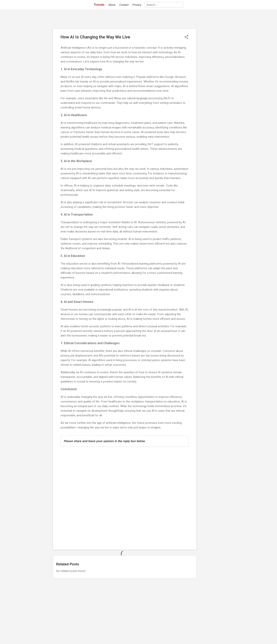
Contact (124, 5)
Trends (99, 5)
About (112, 5)
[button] (186, 37)
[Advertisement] (212, 87)
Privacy (137, 5)
